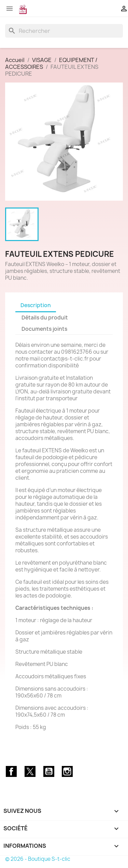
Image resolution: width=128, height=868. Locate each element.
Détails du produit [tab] (45, 318)
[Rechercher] (64, 31)
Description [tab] (36, 305)
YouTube (49, 771)
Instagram (67, 771)
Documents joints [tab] (44, 329)
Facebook (11, 771)
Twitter (30, 771)
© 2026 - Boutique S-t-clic (38, 859)
